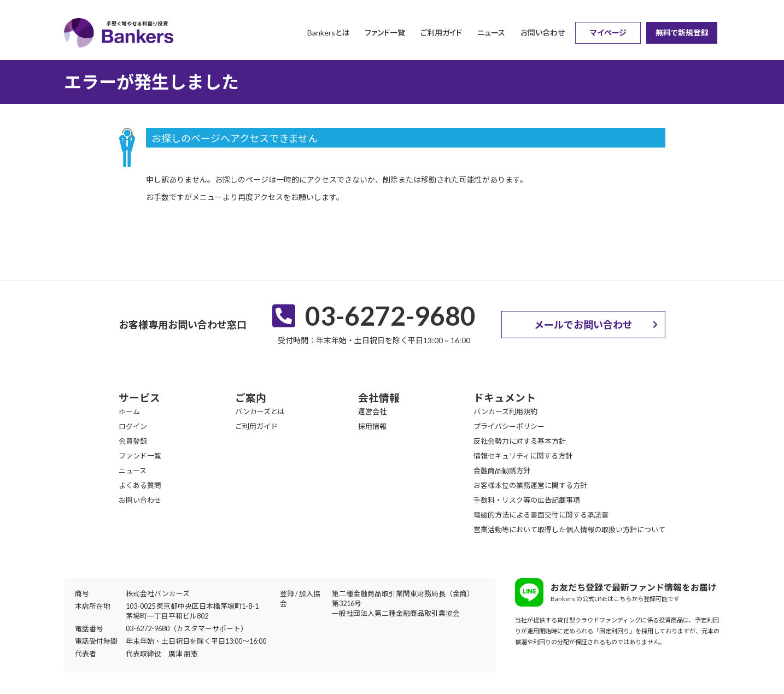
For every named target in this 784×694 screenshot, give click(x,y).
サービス (139, 398)
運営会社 (372, 411)
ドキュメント (505, 398)
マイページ (608, 33)
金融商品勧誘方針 (502, 470)
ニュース (491, 33)
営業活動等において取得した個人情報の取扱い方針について (569, 530)
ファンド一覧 (385, 33)
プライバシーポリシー (509, 426)
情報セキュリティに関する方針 (523, 456)
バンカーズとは (260, 411)
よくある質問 (140, 485)
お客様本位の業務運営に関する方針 (530, 485)
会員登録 (133, 441)
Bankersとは (328, 33)
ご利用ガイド (441, 33)
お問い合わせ (543, 33)
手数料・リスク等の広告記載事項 (527, 500)
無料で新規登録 (682, 33)
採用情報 (372, 426)
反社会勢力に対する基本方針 (520, 441)
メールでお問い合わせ (583, 325)
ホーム (129, 411)
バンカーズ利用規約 (505, 411)
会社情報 (379, 398)
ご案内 (251, 398)
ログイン (133, 426)
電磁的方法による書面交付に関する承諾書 (541, 515)
